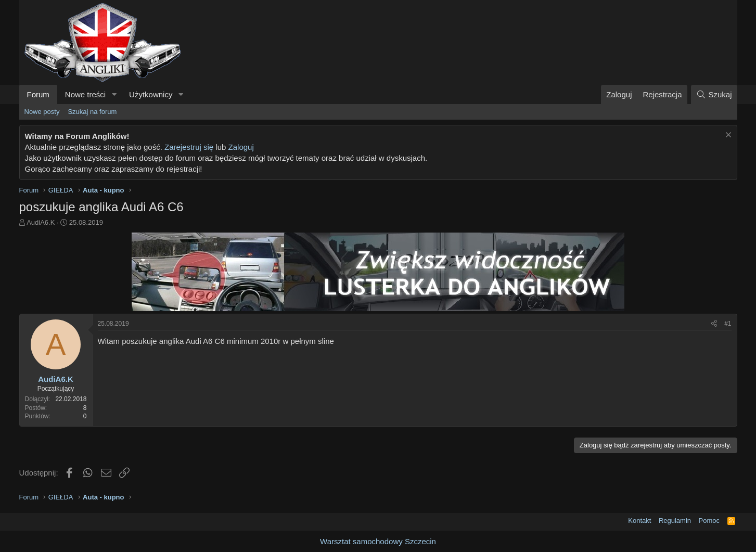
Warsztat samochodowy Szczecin (378, 541)
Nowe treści (85, 94)
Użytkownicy (151, 94)
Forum (38, 94)
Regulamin (675, 521)
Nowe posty (42, 112)
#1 (728, 324)
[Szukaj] (714, 94)
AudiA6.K (41, 222)
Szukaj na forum (92, 112)
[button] (114, 94)
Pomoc (709, 521)
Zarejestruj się (189, 147)
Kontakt (639, 521)
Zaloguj (241, 147)
